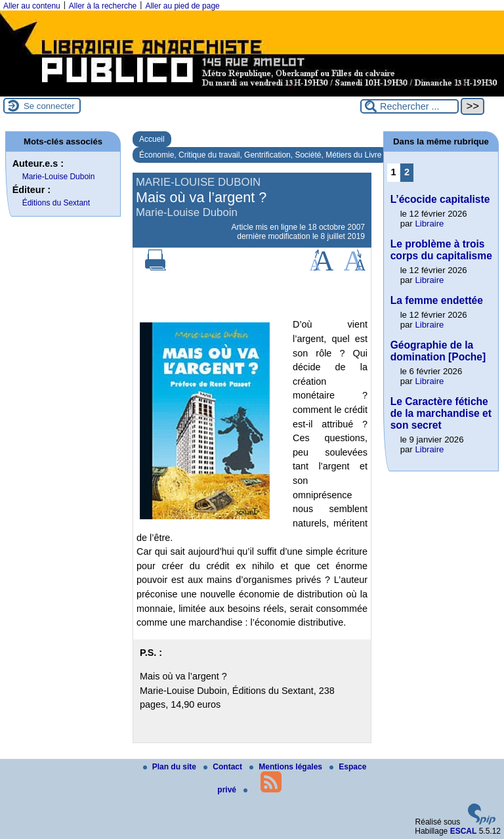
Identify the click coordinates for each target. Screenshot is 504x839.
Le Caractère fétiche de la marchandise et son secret (441, 413)
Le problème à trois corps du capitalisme (441, 250)
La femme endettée (437, 300)
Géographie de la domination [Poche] (438, 351)
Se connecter (49, 106)
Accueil (152, 139)
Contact (224, 767)
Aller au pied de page (182, 6)
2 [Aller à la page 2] (407, 172)
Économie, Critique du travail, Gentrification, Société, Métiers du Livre (261, 155)
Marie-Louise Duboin (59, 177)
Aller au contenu (32, 6)
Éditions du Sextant (56, 203)
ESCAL (464, 831)
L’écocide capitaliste (440, 199)
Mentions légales (287, 767)
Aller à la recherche (103, 6)
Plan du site (171, 767)
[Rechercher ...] (409, 106)
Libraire (429, 224)
